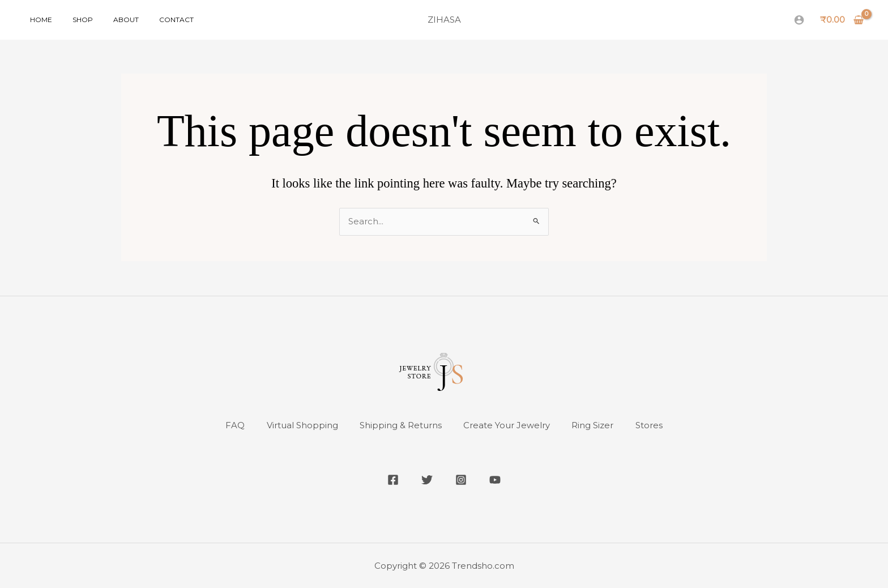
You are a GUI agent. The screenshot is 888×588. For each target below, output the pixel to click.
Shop (72, 20)
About (109, 20)
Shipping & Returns (400, 426)
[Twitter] (427, 480)
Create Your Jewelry (507, 426)
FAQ (233, 426)
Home (38, 20)
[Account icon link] (799, 20)
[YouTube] (495, 480)
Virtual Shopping (301, 426)
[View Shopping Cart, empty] (842, 20)
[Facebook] (393, 480)
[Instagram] (461, 480)
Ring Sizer (594, 426)
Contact (153, 20)
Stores (651, 426)
